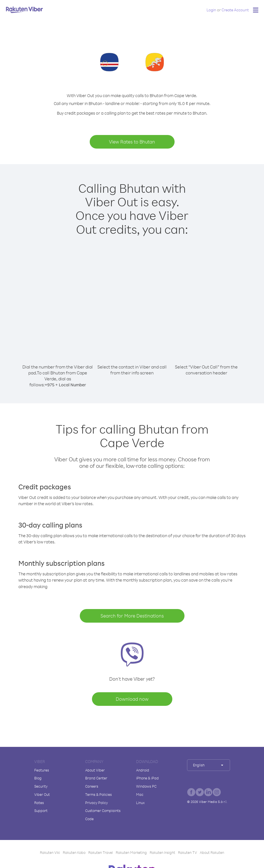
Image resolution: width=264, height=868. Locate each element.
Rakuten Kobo (74, 852)
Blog (38, 778)
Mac (140, 794)
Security (41, 786)
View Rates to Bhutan (132, 142)
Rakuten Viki (50, 852)
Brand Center (96, 778)
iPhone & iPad (147, 778)
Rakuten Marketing (131, 852)
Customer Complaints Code (103, 815)
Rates (39, 803)
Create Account (235, 10)
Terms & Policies (98, 794)
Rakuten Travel (101, 852)
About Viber (95, 770)
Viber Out (42, 794)
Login (211, 10)
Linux (140, 803)
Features (42, 770)
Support (41, 811)
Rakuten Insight (162, 852)
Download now (132, 699)
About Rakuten (212, 852)
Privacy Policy (96, 803)
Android (143, 770)
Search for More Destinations (132, 616)
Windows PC (146, 786)
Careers (92, 786)
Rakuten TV (187, 852)
